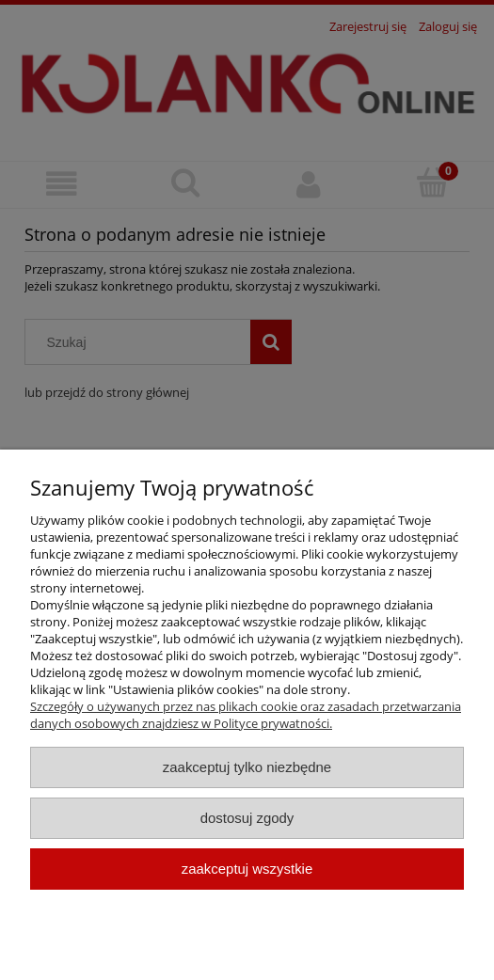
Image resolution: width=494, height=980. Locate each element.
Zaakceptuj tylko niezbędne (247, 767)
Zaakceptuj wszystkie (247, 869)
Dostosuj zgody (247, 818)
